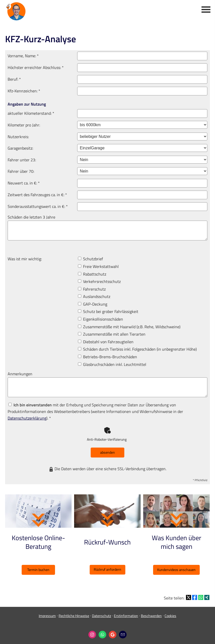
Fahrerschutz (92, 289)
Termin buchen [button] (38, 569)
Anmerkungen (20, 374)
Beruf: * (14, 79)
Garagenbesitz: (20, 148)
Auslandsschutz (94, 296)
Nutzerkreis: (18, 137)
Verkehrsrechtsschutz (99, 281)
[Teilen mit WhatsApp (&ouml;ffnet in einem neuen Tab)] (201, 594)
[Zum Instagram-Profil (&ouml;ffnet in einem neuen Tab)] (92, 632)
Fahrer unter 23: (22, 160)
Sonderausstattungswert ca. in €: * (38, 206)
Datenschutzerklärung (27, 418)
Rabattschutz (92, 274)
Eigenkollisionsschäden (100, 319)
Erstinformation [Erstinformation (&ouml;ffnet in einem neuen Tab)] (126, 613)
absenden (107, 452)
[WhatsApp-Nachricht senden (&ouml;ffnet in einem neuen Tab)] (102, 632)
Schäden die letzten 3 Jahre (31, 217)
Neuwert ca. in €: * (24, 183)
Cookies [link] (170, 613)
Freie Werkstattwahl (98, 266)
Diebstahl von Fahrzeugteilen (106, 342)
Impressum (47, 613)
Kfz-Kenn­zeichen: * (24, 91)
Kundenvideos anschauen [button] (176, 569)
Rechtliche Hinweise (74, 613)
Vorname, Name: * (23, 56)
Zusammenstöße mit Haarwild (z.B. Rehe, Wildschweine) (129, 327)
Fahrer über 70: (21, 171)
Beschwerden (151, 613)
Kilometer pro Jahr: (24, 125)
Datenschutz (102, 613)
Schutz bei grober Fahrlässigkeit (108, 311)
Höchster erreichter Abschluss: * (36, 67)
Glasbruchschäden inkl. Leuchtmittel (112, 364)
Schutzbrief (90, 259)
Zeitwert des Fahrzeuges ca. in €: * (37, 195)
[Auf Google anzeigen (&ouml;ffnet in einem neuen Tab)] (113, 632)
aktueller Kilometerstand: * (31, 113)
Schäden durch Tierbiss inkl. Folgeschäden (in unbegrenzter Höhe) (137, 349)
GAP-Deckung (93, 304)
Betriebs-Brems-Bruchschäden (107, 357)
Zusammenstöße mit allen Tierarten (112, 334)
